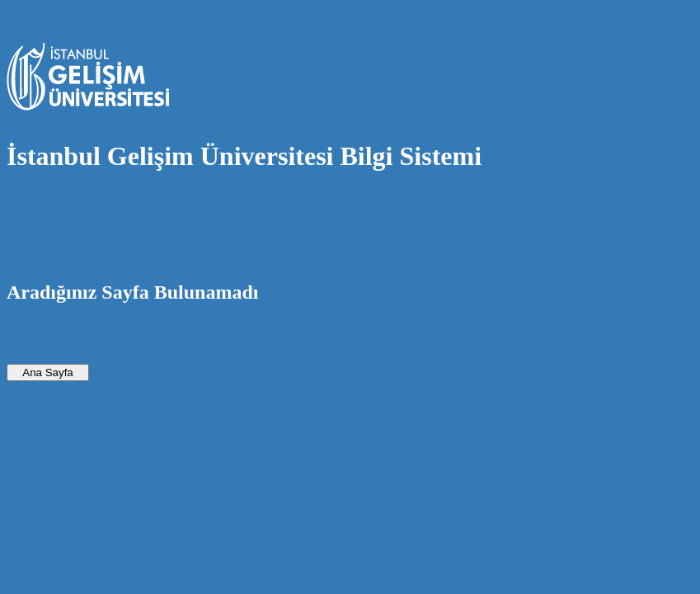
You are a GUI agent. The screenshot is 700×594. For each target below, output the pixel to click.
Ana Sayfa (48, 372)
